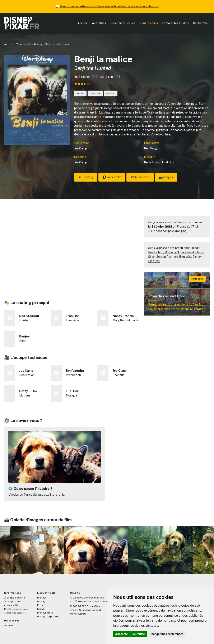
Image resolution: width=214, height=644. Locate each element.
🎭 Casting (86, 177)
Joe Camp (81, 148)
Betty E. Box (152, 162)
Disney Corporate (48, 616)
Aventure (95, 93)
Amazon (9, 625)
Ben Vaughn (152, 148)
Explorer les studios (175, 23)
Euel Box (168, 162)
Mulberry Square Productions (184, 252)
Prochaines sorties (123, 23)
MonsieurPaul (78, 614)
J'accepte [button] (122, 634)
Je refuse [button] (139, 634)
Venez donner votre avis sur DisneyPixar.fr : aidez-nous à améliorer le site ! (109, 6)
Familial (111, 93)
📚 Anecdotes (140, 177)
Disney (41, 601)
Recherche (200, 23)
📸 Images (166, 177)
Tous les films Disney (29, 44)
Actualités (99, 23)
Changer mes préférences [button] (167, 634)
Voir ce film (112, 177)
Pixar (40, 605)
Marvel (41, 609)
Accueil (83, 23)
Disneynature (45, 613)
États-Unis (57, 495)
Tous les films (149, 23)
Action (80, 93)
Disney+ (42, 598)
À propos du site (15, 598)
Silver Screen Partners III (165, 257)
